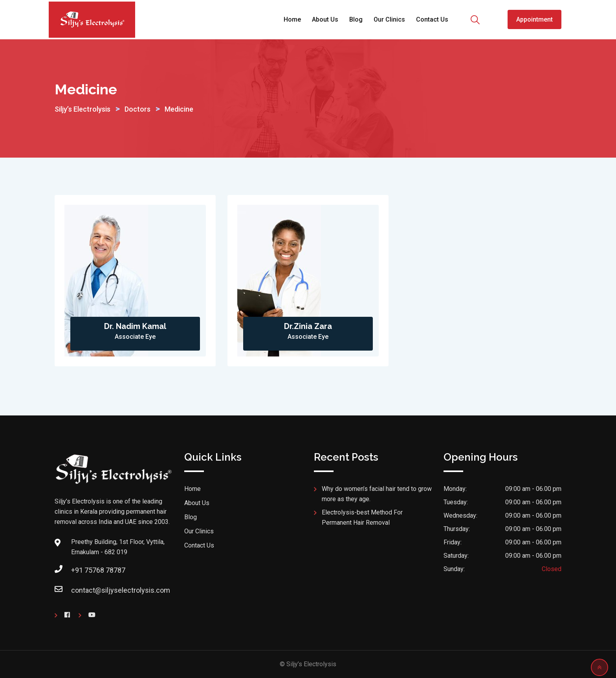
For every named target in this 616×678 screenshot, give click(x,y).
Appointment (534, 19)
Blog (356, 19)
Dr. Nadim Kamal (135, 326)
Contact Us (432, 19)
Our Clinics (389, 19)
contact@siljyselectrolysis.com (121, 590)
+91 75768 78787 (98, 570)
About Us (325, 19)
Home (292, 19)
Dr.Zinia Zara (308, 326)
